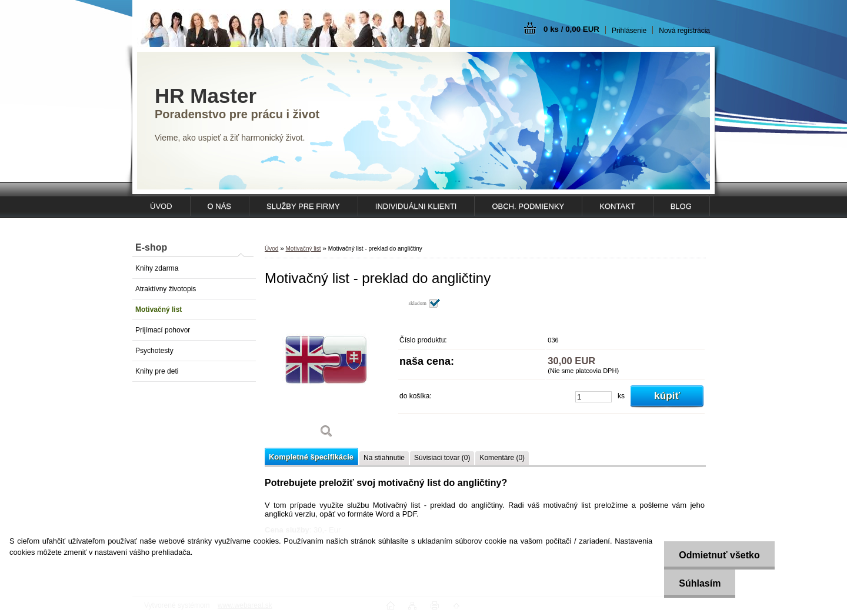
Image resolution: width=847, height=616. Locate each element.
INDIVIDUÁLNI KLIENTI (416, 206)
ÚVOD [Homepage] (161, 206)
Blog (681, 206)
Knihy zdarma (157, 268)
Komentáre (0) (502, 458)
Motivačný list (159, 309)
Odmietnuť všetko (719, 555)
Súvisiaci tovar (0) (442, 458)
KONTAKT (617, 206)
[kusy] (593, 397)
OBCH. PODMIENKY (528, 206)
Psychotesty (154, 351)
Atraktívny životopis (166, 289)
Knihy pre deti (157, 371)
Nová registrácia (684, 31)
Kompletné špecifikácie (311, 457)
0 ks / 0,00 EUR (571, 29)
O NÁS (219, 206)
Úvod (271, 249)
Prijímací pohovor (163, 330)
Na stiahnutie (384, 458)
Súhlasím (700, 583)
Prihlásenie (629, 31)
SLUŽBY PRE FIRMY (303, 206)
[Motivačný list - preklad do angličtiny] (326, 372)
